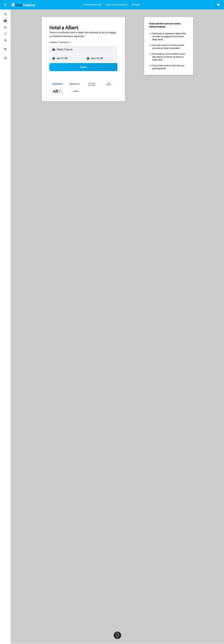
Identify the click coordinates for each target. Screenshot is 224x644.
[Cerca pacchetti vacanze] (5, 34)
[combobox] (60, 42)
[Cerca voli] (5, 14)
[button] (5, 5)
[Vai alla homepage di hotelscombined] (23, 5)
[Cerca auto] (5, 27)
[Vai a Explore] (5, 40)
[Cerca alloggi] (5, 21)
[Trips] (5, 49)
